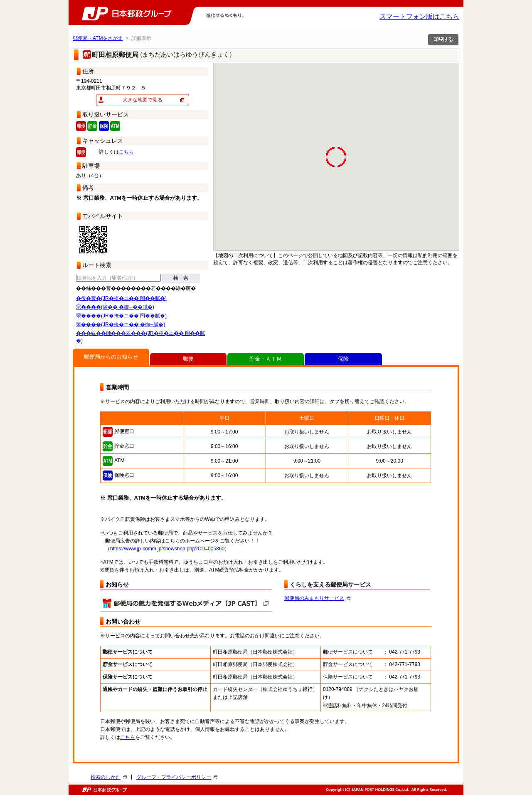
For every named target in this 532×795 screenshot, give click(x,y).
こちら (126, 152)
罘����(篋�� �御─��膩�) (115, 307)
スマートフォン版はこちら (419, 16)
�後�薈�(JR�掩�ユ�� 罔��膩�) (121, 298)
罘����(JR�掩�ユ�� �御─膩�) (121, 324)
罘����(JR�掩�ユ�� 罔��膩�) (121, 316)
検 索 (181, 278)
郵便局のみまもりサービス (317, 598)
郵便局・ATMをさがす (98, 38)
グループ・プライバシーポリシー (177, 777)
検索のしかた (109, 777)
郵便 (188, 359)
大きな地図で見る (143, 100)
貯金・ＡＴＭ (266, 359)
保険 (343, 359)
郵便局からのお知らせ (111, 357)
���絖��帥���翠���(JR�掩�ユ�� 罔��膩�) (140, 337)
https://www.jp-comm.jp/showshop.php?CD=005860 (167, 549)
